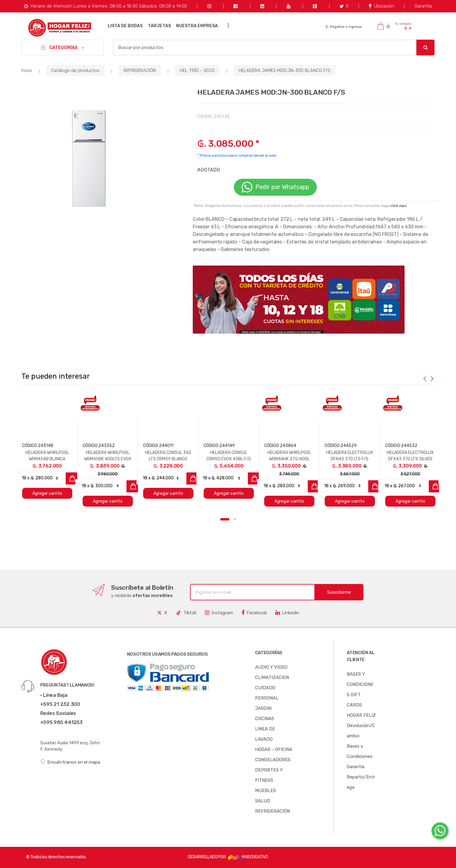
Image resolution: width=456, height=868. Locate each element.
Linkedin (287, 613)
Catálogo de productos (75, 70)
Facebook (254, 613)
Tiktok (186, 613)
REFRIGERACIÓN (140, 70)
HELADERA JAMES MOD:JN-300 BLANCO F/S (284, 70)
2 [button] (235, 519)
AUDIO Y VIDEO (271, 667)
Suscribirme (339, 592)
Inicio (27, 70)
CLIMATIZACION (272, 677)
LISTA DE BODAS (125, 26)
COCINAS (265, 719)
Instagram (219, 613)
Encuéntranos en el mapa (70, 762)
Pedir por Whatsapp (275, 187)
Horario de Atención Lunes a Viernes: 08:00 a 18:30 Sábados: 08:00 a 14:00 (105, 6)
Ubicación (381, 6)
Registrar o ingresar (344, 27)
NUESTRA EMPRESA (197, 26)
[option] (91, 159)
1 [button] (225, 519)
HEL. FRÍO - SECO (197, 70)
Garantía (423, 6)
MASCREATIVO (248, 857)
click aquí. (399, 206)
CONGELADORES (273, 760)
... (227, 25)
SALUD (263, 801)
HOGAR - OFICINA (274, 749)
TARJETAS (159, 26)
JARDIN (263, 708)
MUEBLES (266, 791)
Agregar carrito (47, 493)
